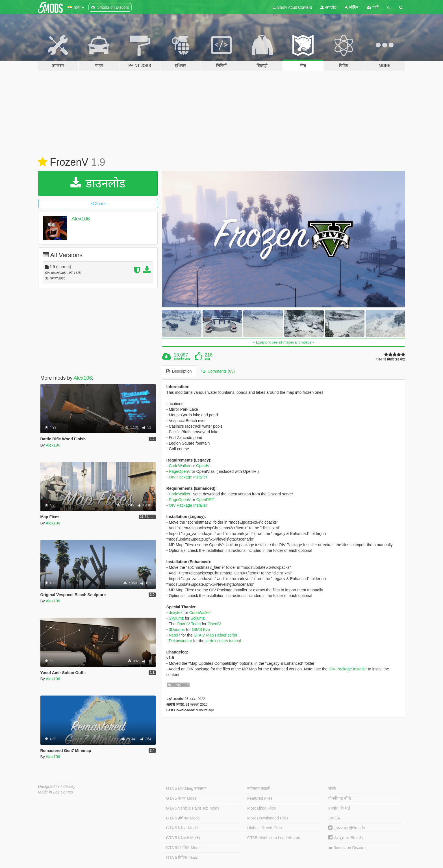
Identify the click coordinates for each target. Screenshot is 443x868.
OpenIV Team (189, 624)
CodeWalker (180, 466)
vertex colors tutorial (223, 641)
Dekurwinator (180, 641)
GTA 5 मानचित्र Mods (183, 848)
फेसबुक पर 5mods (346, 838)
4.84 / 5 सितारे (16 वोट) (390, 359)
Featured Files (260, 798)
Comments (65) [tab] (218, 371)
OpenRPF (205, 500)
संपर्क (332, 788)
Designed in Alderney (57, 786)
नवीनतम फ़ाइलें (258, 788)
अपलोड (328, 7)
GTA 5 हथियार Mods (183, 818)
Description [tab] (179, 371)
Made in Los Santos (56, 792)
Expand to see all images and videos (284, 342)
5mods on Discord (347, 848)
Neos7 (174, 635)
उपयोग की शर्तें (339, 808)
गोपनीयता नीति (340, 798)
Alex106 (81, 219)
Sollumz (197, 618)
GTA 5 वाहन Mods (181, 798)
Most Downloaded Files (268, 818)
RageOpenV (180, 471)
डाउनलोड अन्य (182, 359)
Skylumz (176, 618)
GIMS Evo (201, 629)
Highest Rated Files (264, 828)
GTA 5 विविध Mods (182, 858)
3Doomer (177, 629)
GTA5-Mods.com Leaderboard (274, 838)
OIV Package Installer (188, 477)
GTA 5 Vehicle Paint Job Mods (193, 808)
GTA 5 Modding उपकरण (186, 788)
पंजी (373, 7)
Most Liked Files (261, 808)
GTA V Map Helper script (215, 635)
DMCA (334, 818)
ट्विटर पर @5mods (347, 828)
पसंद (207, 359)
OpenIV (203, 466)
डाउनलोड (98, 183)
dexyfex (175, 613)
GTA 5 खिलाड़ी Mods (183, 838)
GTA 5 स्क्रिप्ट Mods (182, 828)
